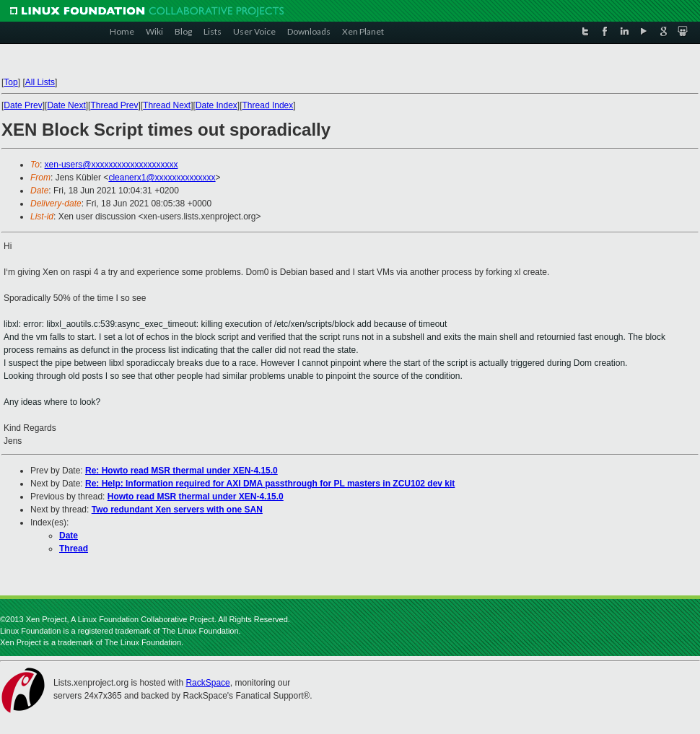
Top (10, 82)
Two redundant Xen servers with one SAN (177, 510)
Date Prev (23, 105)
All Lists (40, 82)
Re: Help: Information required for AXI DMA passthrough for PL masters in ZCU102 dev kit (270, 484)
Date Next (66, 105)
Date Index (216, 105)
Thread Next (167, 105)
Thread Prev (114, 105)
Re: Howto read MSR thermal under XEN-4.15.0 (181, 471)
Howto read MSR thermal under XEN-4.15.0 (196, 497)
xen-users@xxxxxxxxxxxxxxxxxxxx (111, 165)
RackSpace (207, 683)
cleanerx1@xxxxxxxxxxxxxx (162, 178)
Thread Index (268, 105)
